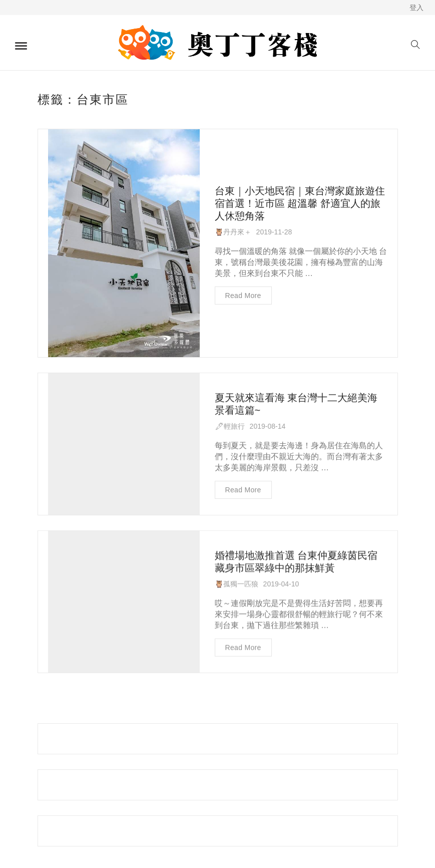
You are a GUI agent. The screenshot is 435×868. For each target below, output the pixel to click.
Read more (243, 296)
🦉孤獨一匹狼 (237, 581)
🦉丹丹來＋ (233, 232)
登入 (416, 8)
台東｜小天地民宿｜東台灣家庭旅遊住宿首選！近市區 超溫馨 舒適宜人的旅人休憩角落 (300, 203)
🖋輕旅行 (230, 423)
